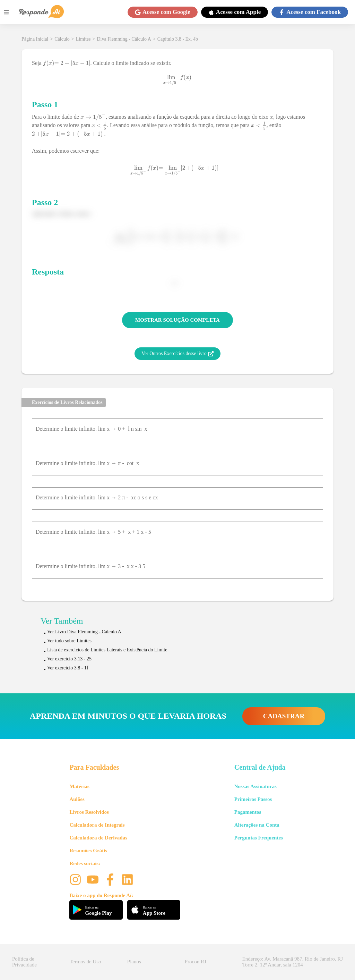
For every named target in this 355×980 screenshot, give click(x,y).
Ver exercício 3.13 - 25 (69, 659)
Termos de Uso (85, 962)
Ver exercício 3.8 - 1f (68, 668)
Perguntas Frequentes (259, 838)
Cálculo (62, 39)
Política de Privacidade (24, 962)
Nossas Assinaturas (256, 786)
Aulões (77, 799)
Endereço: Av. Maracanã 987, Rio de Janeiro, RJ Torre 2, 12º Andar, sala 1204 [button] (293, 962)
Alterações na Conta (257, 825)
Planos (134, 962)
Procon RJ (196, 962)
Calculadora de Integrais (97, 825)
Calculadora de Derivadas (98, 838)
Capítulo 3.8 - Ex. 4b (178, 39)
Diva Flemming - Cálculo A (124, 39)
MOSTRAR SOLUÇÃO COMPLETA (177, 320)
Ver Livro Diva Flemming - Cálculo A (84, 632)
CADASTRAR (284, 716)
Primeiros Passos (253, 799)
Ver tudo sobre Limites (69, 641)
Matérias (79, 786)
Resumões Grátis (88, 851)
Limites (83, 39)
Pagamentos (248, 812)
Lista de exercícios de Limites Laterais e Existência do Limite (107, 650)
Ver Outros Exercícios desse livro (177, 354)
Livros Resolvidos (89, 812)
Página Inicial (35, 39)
